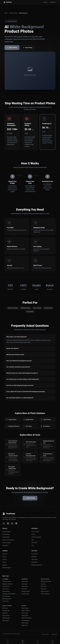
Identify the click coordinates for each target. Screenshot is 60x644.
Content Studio (6, 534)
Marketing (34, 557)
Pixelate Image (6, 611)
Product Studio (6, 537)
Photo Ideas (34, 562)
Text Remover (6, 589)
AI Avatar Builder (7, 532)
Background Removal (37, 565)
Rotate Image (25, 586)
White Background (7, 599)
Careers (4, 562)
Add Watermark (6, 618)
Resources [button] (52, 2)
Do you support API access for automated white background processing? (30, 392)
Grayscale (43, 584)
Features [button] (45, 2)
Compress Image (26, 591)
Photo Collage (25, 623)
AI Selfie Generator (7, 581)
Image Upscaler (6, 586)
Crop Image (24, 584)
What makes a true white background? (30, 337)
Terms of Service (45, 634)
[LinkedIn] (16, 523)
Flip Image (24, 589)
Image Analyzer (6, 591)
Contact (4, 559)
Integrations (5, 545)
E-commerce (35, 554)
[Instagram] (12, 523)
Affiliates (5, 565)
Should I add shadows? (30, 348)
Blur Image (5, 608)
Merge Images (25, 608)
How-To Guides (35, 532)
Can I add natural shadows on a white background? (30, 398)
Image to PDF (25, 616)
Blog (33, 540)
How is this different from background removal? (30, 361)
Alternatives (34, 559)
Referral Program (7, 568)
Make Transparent (45, 594)
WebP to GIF (24, 625)
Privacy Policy (54, 634)
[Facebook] (8, 523)
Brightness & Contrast (46, 581)
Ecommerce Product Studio (9, 594)
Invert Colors (44, 586)
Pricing (4, 557)
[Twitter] (4, 523)
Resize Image (25, 581)
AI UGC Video (6, 601)
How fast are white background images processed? (30, 385)
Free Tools (6, 576)
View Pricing (28, 48)
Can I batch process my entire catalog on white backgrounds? (30, 379)
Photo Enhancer (25, 621)
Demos (33, 534)
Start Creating (12, 48)
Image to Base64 (26, 611)
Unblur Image (6, 621)
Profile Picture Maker (26, 618)
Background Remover (7, 584)
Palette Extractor (45, 591)
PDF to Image (25, 613)
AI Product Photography (8, 540)
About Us (5, 554)
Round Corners (6, 616)
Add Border (5, 613)
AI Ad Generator (6, 596)
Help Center (34, 543)
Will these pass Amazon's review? (30, 355)
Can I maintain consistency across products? (30, 367)
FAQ (32, 545)
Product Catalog (6, 543)
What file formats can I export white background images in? (30, 373)
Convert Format (25, 594)
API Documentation (36, 537)
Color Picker (44, 589)
